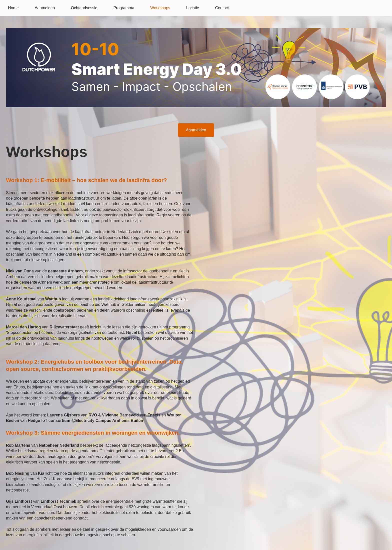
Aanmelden (45, 8)
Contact (222, 8)
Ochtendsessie (84, 8)
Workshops (160, 8)
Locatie (193, 8)
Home (13, 8)
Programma (124, 8)
